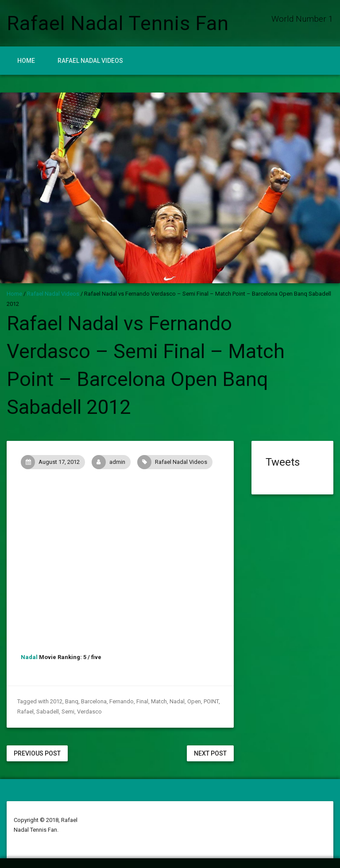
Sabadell (48, 712)
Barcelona (94, 701)
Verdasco (89, 712)
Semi (68, 712)
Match (159, 701)
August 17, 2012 (53, 462)
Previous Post (37, 753)
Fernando (122, 701)
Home (26, 61)
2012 (56, 701)
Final (142, 701)
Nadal (29, 657)
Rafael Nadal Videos (90, 61)
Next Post (210, 753)
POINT (211, 701)
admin (111, 462)
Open (194, 701)
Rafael (25, 712)
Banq (72, 701)
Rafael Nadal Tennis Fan (118, 23)
